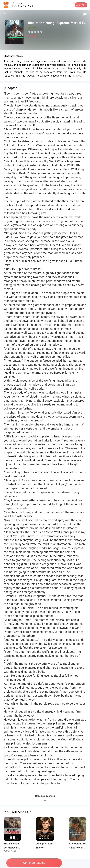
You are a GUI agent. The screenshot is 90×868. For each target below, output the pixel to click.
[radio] (30, 32)
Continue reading (34, 863)
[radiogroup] (35, 32)
